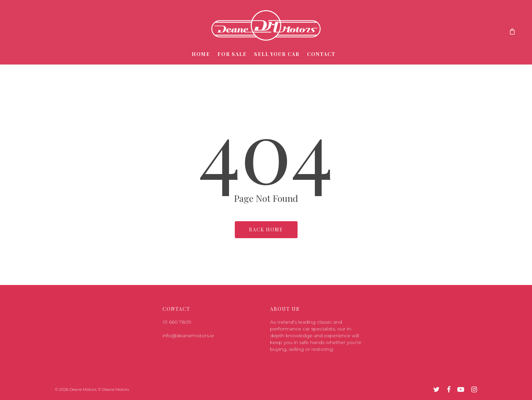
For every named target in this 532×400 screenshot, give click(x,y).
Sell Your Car (277, 54)
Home (201, 54)
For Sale (232, 54)
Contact (321, 54)
